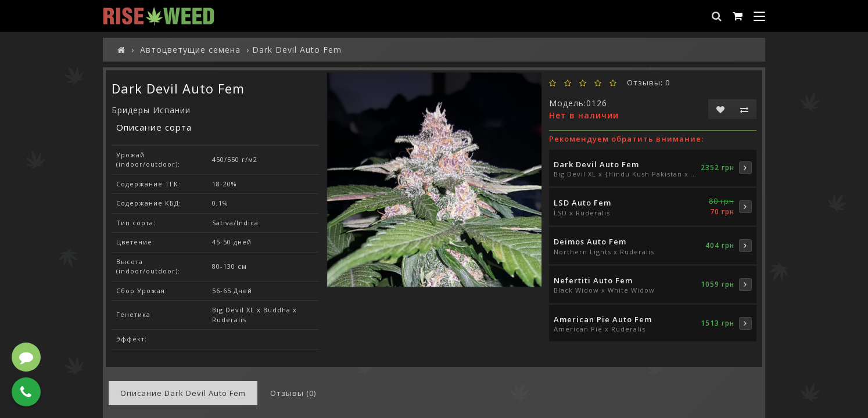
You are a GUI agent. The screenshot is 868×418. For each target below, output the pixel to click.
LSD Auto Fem (582, 203)
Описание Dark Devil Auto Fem (183, 393)
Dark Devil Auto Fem (596, 164)
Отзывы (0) (293, 393)
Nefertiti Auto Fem (593, 280)
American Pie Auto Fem (603, 319)
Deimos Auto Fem (590, 242)
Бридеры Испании (151, 110)
